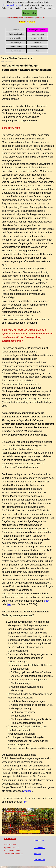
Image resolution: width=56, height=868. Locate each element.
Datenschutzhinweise (12, 5)
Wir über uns (40, 860)
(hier (46, 601)
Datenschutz (40, 848)
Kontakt (37, 854)
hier (9, 604)
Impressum (39, 840)
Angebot (28, 791)
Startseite (16, 30)
